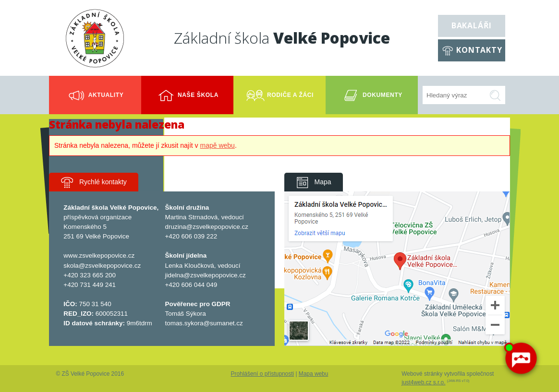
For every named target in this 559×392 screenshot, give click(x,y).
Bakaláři (472, 25)
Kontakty (479, 50)
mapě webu (218, 145)
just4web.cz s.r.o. (423, 382)
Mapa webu (313, 374)
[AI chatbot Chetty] (521, 358)
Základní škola (282, 38)
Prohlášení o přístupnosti (263, 374)
